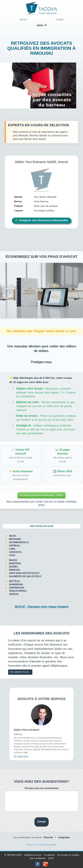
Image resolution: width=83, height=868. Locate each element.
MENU (42, 26)
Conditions (49, 855)
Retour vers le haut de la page (41, 845)
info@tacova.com (33, 855)
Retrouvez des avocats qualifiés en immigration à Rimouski (41, 48)
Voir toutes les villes (41, 526)
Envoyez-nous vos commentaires (41, 788)
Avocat (23, 20)
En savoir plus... (20, 672)
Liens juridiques (38, 858)
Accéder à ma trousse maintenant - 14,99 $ (41, 495)
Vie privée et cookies (68, 855)
